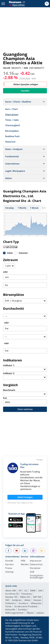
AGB (32, 572)
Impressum (36, 561)
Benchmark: (9, 390)
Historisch (10, 142)
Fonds (8, 606)
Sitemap (9, 572)
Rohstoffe (10, 610)
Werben (25, 565)
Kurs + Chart (11, 109)
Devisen (37, 600)
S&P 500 (37, 597)
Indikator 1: (9, 365)
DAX (40, 591)
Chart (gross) (12, 115)
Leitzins (40, 613)
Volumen (23, 253)
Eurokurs (23, 603)
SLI (26, 591)
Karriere (9, 565)
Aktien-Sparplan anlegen (26, 84)
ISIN (26, 68)
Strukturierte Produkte (26, 606)
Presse (9, 568)
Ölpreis (30, 613)
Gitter (10, 253)
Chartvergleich (13, 125)
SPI (20, 591)
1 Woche (22, 208)
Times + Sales (12, 120)
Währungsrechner (15, 613)
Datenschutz (36, 565)
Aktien (28, 600)
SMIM (33, 591)
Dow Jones (27, 594)
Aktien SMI (11, 591)
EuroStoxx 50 (12, 594)
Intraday (10, 208)
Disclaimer (35, 568)
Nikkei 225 (25, 597)
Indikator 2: (9, 373)
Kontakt (9, 561)
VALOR (7, 68)
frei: (5, 398)
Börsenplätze (12, 131)
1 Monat (34, 208)
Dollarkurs (11, 603)
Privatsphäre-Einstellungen (37, 577)
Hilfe (23, 561)
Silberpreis (36, 603)
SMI (7, 600)
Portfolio (22, 610)
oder (5, 272)
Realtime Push (12, 136)
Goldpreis (17, 600)
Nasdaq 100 (11, 597)
